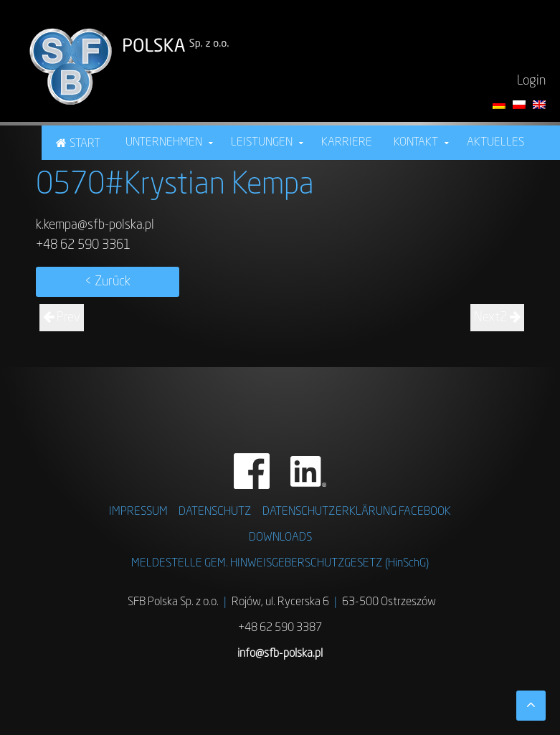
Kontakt (416, 143)
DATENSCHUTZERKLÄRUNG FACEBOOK (357, 512)
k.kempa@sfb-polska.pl (95, 225)
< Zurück (108, 282)
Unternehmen (164, 143)
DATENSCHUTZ (215, 512)
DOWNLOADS (280, 538)
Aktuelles (495, 143)
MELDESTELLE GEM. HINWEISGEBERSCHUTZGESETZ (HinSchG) (280, 564)
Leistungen (262, 143)
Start (85, 144)
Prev (62, 317)
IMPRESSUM (138, 512)
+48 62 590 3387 (280, 628)
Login (531, 81)
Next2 (497, 317)
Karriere (347, 143)
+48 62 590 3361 (83, 245)
